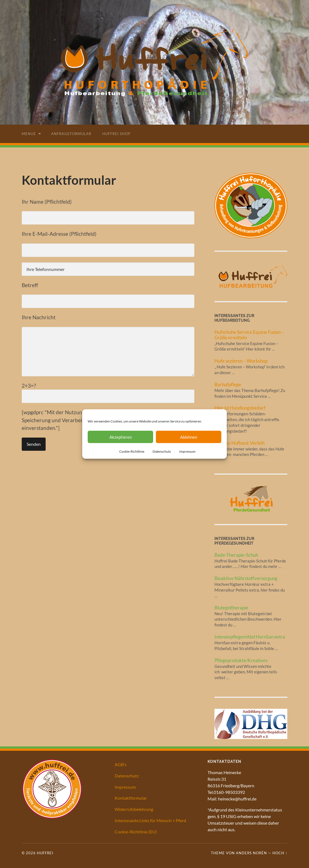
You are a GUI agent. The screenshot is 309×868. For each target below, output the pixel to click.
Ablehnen (189, 437)
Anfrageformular (71, 134)
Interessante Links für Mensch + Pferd (150, 820)
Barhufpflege (228, 384)
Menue (29, 134)
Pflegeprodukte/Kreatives (241, 660)
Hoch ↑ (280, 853)
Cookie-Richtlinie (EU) (136, 832)
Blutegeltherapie (231, 608)
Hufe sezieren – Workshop (241, 361)
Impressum (187, 451)
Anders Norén (251, 853)
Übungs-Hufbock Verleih (239, 443)
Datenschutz (162, 451)
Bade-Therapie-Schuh (236, 555)
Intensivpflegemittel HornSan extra (250, 637)
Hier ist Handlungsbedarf (240, 408)
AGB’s (121, 764)
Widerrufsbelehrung (134, 809)
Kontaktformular (131, 798)
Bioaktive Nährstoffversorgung (246, 578)
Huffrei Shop (116, 134)
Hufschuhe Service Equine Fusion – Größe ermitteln (249, 335)
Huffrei (45, 853)
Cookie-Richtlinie (132, 451)
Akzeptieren (121, 437)
